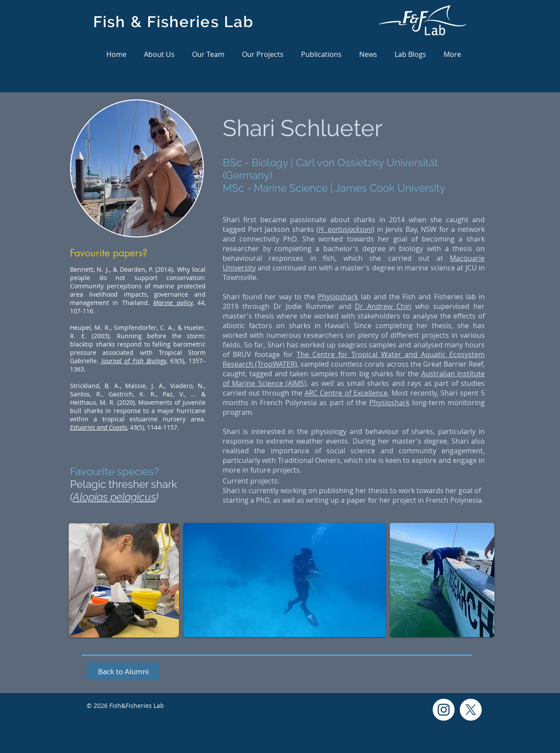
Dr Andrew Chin (383, 306)
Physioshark (338, 297)
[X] (471, 710)
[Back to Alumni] (123, 671)
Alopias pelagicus (114, 497)
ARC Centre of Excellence (346, 393)
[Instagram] (444, 710)
